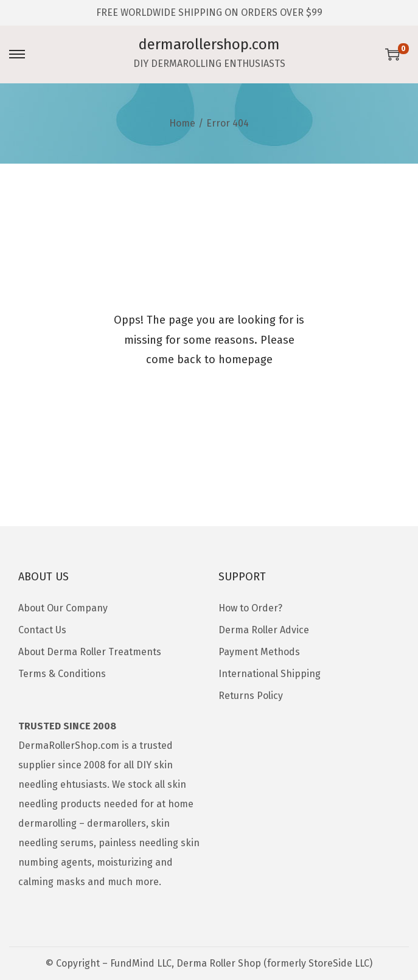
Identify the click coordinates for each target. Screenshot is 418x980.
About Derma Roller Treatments (90, 652)
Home (182, 123)
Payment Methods (259, 652)
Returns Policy (251, 696)
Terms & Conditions (62, 674)
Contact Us (42, 630)
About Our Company (63, 608)
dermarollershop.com (209, 44)
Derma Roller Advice (264, 630)
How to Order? (250, 608)
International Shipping (270, 674)
